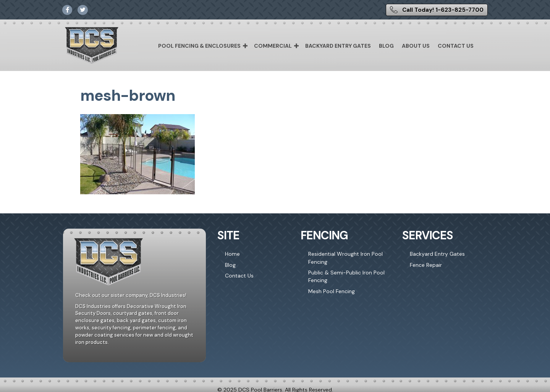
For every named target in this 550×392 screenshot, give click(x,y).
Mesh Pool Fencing (332, 291)
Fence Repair (426, 265)
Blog (386, 46)
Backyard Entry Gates (338, 46)
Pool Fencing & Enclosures (199, 46)
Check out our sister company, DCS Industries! (131, 295)
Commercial (273, 46)
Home (232, 254)
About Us (416, 46)
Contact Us (456, 46)
